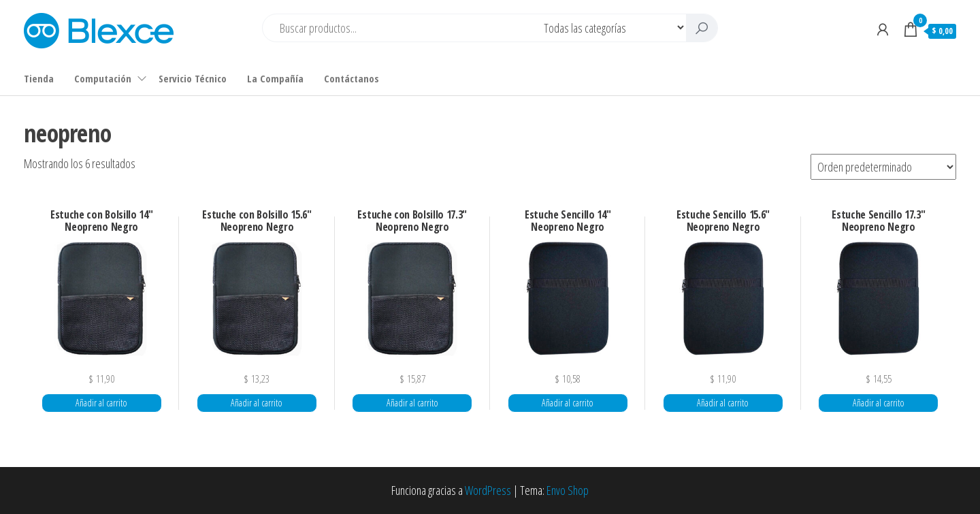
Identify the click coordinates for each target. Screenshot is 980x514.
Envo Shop (568, 490)
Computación (103, 78)
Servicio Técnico (193, 78)
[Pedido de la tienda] (883, 167)
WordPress (488, 490)
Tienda (39, 78)
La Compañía (275, 78)
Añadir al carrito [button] (101, 403)
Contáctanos (352, 78)
